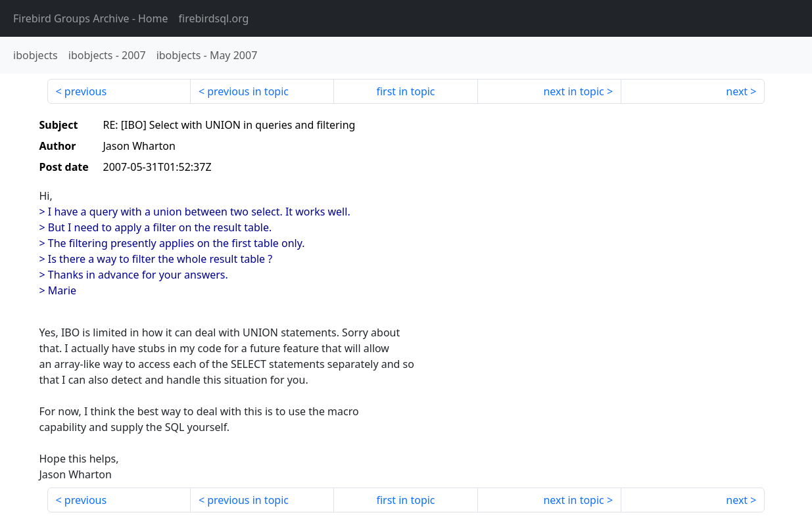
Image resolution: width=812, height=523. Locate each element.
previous (85, 91)
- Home (91, 18)
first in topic (405, 91)
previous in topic (248, 91)
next (737, 91)
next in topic (573, 91)
